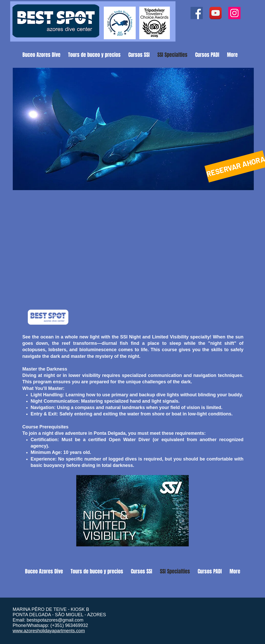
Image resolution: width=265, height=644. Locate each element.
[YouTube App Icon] (216, 13)
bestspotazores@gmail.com (55, 620)
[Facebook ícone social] (197, 13)
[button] (133, 129)
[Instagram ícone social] (234, 13)
